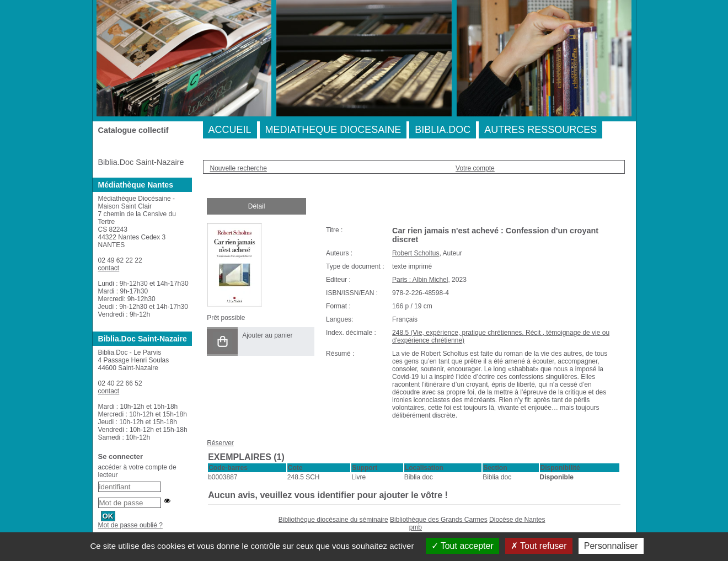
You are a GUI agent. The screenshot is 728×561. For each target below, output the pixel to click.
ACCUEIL (230, 130)
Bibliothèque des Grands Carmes (439, 520)
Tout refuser (539, 546)
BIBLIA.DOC (443, 130)
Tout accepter (462, 546)
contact (109, 268)
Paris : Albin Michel (420, 280)
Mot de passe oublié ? (130, 525)
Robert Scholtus (416, 253)
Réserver (220, 443)
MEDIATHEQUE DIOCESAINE (333, 130)
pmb (416, 527)
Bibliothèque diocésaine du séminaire (333, 520)
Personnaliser (611, 546)
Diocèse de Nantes (517, 520)
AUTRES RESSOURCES (540, 130)
